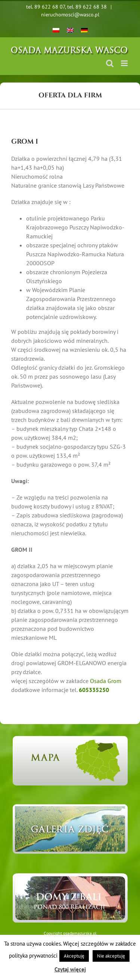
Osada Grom (106, 681)
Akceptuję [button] (74, 956)
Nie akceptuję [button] (111, 956)
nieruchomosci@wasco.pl (70, 15)
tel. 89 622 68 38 (87, 7)
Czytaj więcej (70, 969)
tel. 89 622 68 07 (46, 7)
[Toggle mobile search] (110, 63)
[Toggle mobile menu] (125, 63)
